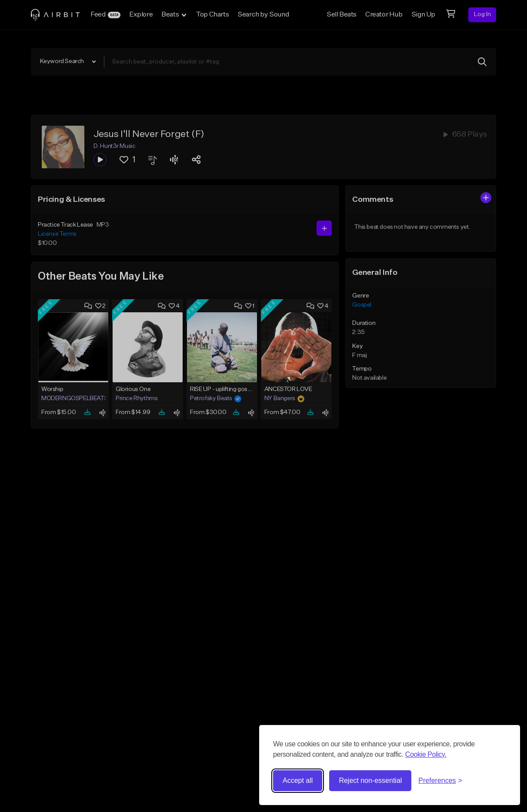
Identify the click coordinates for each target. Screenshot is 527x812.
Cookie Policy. (426, 754)
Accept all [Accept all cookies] (298, 780)
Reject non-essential (370, 780)
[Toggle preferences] (440, 781)
